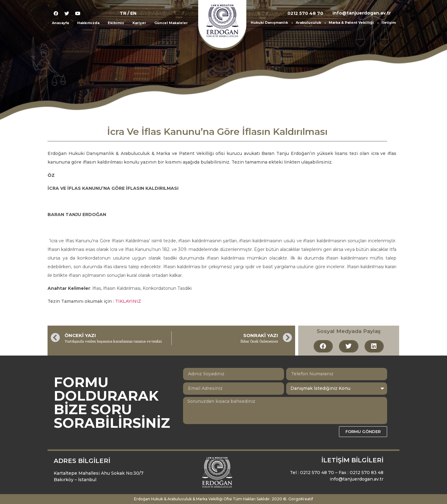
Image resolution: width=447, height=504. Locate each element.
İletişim (389, 23)
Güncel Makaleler (171, 23)
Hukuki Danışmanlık (272, 23)
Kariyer (139, 23)
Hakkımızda (88, 23)
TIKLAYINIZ (128, 301)
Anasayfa (60, 23)
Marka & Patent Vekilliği (354, 23)
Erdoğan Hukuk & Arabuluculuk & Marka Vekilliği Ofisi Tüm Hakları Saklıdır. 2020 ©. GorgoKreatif (223, 499)
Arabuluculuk (311, 23)
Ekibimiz (116, 23)
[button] (323, 346)
